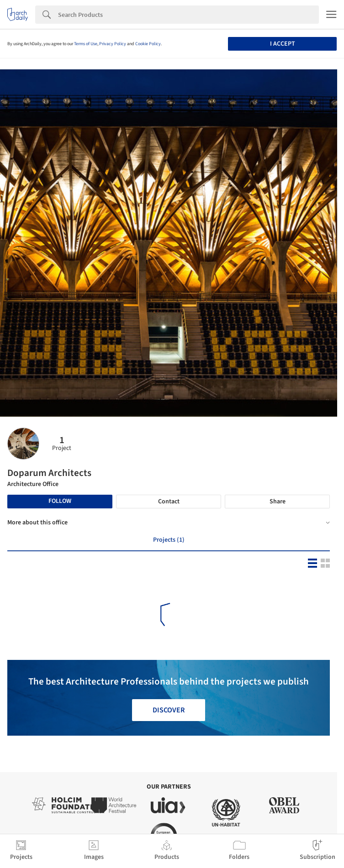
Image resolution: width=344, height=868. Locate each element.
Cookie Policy (148, 44)
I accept (283, 44)
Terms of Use (86, 44)
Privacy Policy (113, 44)
